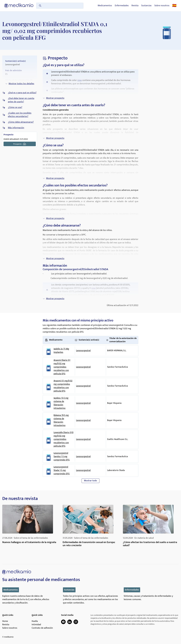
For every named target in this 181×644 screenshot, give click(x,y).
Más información (16, 128)
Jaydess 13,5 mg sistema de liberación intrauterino (61, 403)
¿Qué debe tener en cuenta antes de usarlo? (21, 100)
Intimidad (36, 625)
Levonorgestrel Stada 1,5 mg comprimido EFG (62, 470)
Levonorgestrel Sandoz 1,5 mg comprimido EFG (62, 457)
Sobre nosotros (162, 6)
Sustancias (146, 6)
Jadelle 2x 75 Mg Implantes (61, 351)
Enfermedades (122, 6)
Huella (35, 621)
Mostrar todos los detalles (20, 84)
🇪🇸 (174, 6)
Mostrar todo (90, 481)
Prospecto (20, 144)
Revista (135, 6)
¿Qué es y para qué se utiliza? (22, 93)
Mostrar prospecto (54, 98)
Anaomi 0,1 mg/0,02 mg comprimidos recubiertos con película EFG (63, 386)
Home (5, 621)
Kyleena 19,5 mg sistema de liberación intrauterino (61, 420)
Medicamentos (105, 6)
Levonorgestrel (83, 351)
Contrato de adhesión (42, 628)
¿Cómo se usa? (15, 107)
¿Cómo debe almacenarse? (21, 122)
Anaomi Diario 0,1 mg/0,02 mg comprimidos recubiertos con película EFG (62, 367)
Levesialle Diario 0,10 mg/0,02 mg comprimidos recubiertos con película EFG (63, 439)
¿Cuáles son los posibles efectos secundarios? (20, 115)
